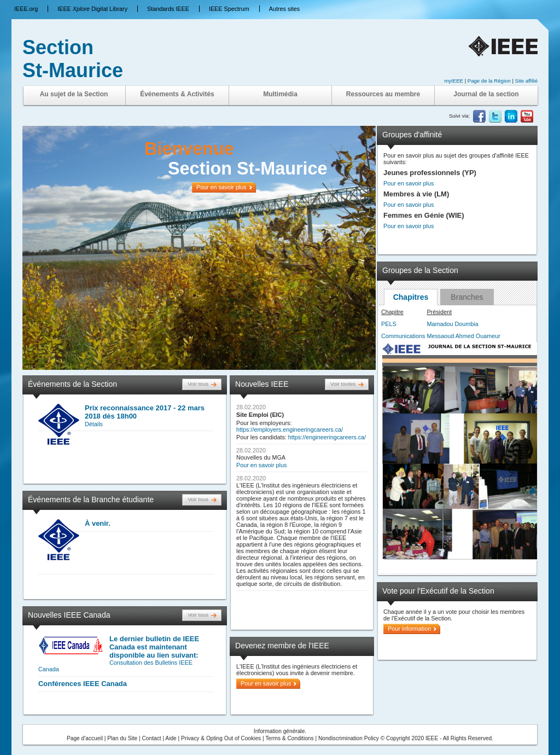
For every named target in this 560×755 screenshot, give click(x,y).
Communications (403, 336)
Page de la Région (490, 81)
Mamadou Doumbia (452, 324)
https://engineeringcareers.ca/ (327, 437)
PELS (389, 324)
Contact (152, 738)
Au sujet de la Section (74, 94)
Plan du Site (122, 738)
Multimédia (280, 94)
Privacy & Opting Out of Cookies (221, 738)
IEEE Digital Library (92, 9)
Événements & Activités (177, 94)
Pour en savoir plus (261, 465)
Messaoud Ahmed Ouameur (463, 336)
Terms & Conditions (289, 738)
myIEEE (454, 81)
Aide (171, 738)
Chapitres (411, 297)
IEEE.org (26, 9)
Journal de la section (486, 94)
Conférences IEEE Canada (83, 684)
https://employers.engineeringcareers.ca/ (290, 429)
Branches (467, 297)
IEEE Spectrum (229, 9)
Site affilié (526, 81)
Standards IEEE (168, 9)
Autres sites (284, 9)
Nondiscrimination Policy (349, 738)
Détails (94, 424)
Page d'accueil (85, 738)
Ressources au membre (383, 94)
